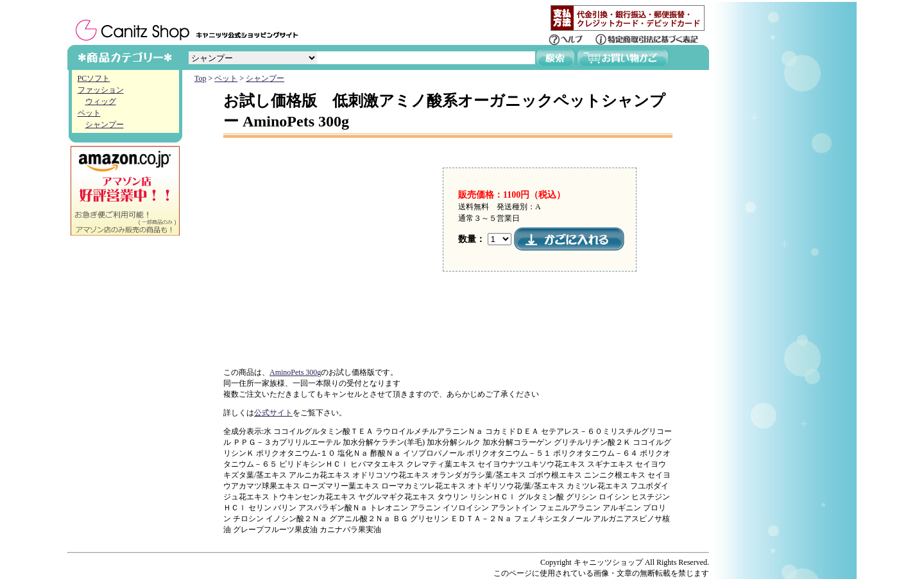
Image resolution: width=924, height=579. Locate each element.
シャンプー (105, 125)
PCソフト (94, 78)
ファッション (101, 90)
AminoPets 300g (295, 372)
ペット (89, 113)
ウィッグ (101, 101)
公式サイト (273, 413)
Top (201, 78)
